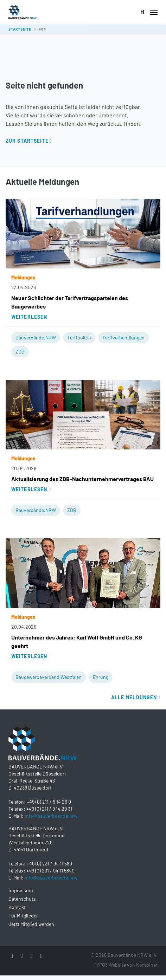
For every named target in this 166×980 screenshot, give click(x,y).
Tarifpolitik (79, 338)
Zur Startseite (27, 141)
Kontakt (17, 907)
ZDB (20, 352)
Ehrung (101, 677)
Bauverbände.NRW (36, 338)
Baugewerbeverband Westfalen (49, 677)
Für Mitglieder (23, 916)
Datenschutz (22, 899)
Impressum (21, 890)
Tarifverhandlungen (123, 338)
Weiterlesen (29, 317)
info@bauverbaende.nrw (51, 816)
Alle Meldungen (136, 697)
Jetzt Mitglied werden (31, 924)
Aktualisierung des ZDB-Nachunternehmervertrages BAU (82, 479)
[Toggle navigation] (154, 12)
